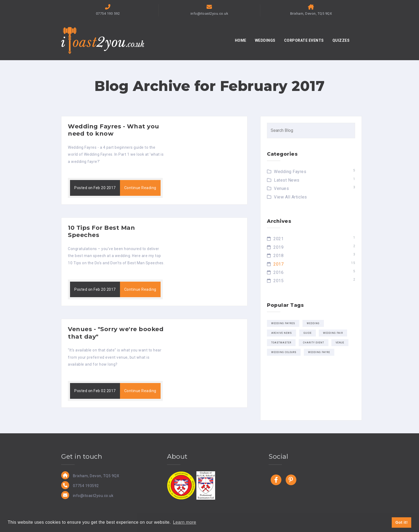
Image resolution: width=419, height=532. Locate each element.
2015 (278, 281)
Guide (308, 333)
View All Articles (290, 197)
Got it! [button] (402, 522)
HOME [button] (241, 40)
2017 (278, 264)
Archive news (282, 333)
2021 (278, 239)
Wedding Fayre (319, 352)
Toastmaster (281, 343)
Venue (340, 343)
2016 (278, 272)
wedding (313, 323)
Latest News (287, 180)
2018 (278, 256)
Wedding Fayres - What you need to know (114, 130)
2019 (278, 247)
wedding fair (333, 333)
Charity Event (314, 343)
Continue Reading (140, 188)
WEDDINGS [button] (265, 40)
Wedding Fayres (290, 172)
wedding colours (284, 352)
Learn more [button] (185, 522)
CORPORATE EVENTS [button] (304, 40)
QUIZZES (341, 40)
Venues (281, 188)
